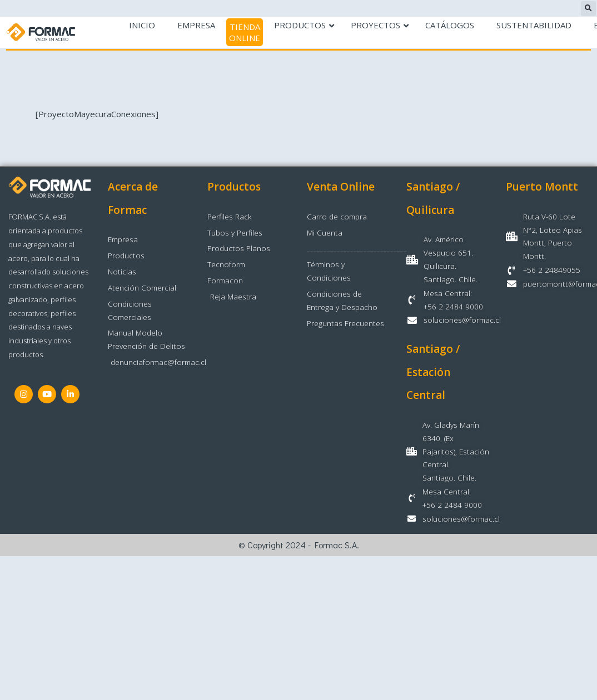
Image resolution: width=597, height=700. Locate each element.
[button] (588, 9)
